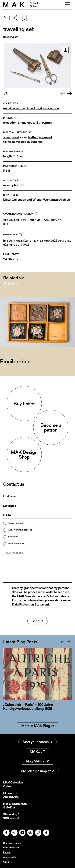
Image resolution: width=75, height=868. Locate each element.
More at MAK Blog (37, 726)
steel (15, 137)
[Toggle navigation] (68, 5)
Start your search (37, 742)
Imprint (7, 852)
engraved (45, 137)
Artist (9, 283)
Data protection (11, 848)
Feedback (13, 537)
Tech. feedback (16, 544)
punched (37, 142)
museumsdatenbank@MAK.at (16, 806)
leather (33, 137)
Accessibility (10, 857)
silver (7, 137)
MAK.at (37, 752)
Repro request (15, 523)
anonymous (26, 123)
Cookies (7, 862)
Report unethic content (20, 530)
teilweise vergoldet (16, 142)
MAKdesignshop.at (38, 771)
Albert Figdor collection (43, 108)
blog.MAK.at (37, 761)
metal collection (14, 108)
